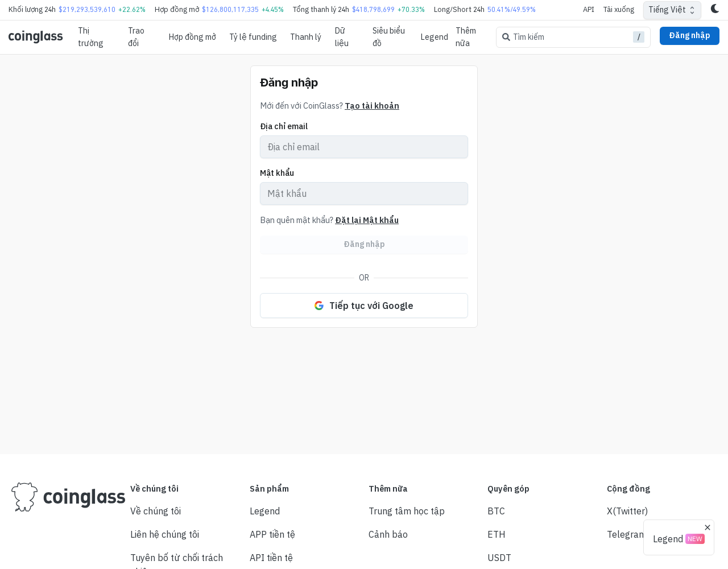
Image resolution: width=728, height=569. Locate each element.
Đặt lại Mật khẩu (367, 220)
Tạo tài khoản (372, 106)
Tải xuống (619, 9)
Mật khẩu (277, 173)
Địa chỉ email (284, 126)
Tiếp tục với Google (364, 306)
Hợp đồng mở (193, 37)
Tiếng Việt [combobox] (667, 10)
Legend (435, 37)
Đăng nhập (690, 35)
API (589, 9)
